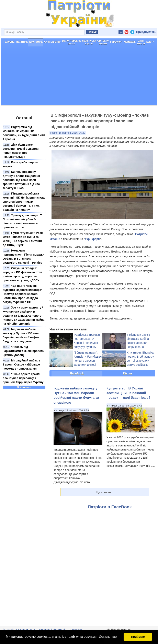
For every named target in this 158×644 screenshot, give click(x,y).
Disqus (128, 373)
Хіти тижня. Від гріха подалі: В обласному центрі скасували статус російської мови (140, 361)
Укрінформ (93, 239)
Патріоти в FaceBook (110, 507)
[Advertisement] (79, 77)
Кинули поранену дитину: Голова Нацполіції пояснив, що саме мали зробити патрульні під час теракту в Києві (21, 180)
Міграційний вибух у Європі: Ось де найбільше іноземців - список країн (21, 364)
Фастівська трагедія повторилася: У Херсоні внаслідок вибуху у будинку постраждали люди (87, 343)
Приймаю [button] (138, 637)
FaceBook (77, 373)
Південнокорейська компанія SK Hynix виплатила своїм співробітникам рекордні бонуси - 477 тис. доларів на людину (24, 202)
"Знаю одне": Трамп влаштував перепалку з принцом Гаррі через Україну (23, 378)
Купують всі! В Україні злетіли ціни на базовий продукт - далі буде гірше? (128, 393)
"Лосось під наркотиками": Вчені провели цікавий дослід (24, 351)
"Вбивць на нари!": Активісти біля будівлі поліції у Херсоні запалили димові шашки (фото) (88, 361)
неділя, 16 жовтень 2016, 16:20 (68, 133)
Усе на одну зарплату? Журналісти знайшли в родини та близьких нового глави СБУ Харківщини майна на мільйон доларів (24, 316)
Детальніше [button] (108, 637)
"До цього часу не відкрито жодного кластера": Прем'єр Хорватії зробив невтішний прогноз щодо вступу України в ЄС (23, 294)
